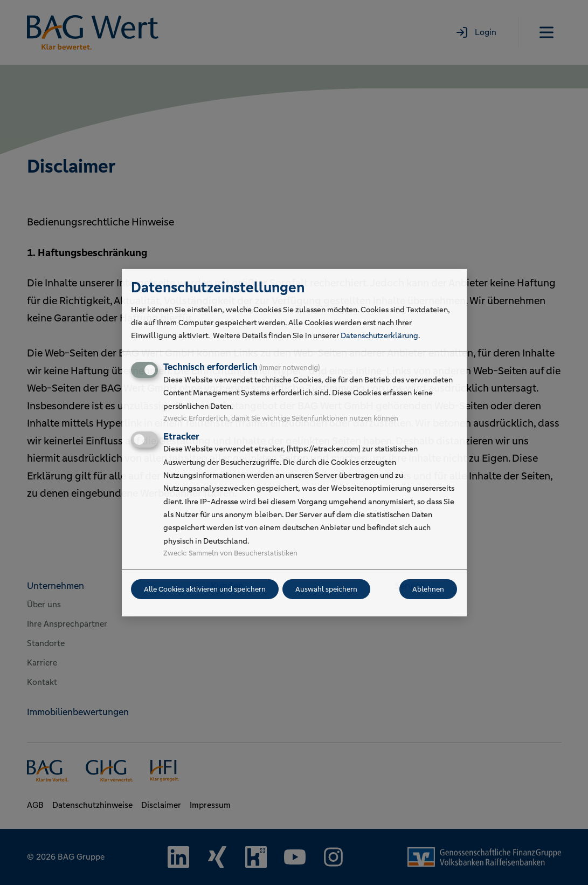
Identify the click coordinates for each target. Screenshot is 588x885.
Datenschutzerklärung (379, 335)
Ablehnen (428, 589)
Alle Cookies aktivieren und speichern (205, 589)
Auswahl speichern (326, 589)
